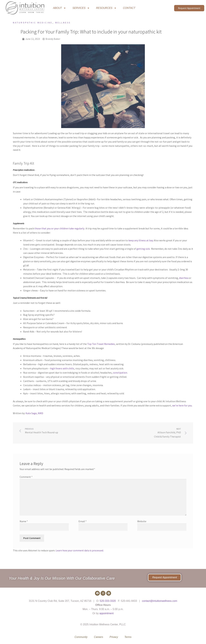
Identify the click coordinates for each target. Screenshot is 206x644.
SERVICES (81, 8)
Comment (26, 477)
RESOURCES (106, 8)
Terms (128, 637)
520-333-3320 (108, 601)
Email (83, 521)
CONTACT (129, 8)
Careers (99, 637)
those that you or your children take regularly (59, 228)
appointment (107, 613)
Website (142, 521)
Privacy (114, 637)
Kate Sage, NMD (34, 413)
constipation (120, 373)
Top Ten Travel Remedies (101, 344)
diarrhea (184, 278)
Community (81, 637)
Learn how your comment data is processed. (80, 550)
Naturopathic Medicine (33, 23)
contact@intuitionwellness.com (160, 601)
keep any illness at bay (141, 240)
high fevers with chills (62, 368)
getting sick (143, 249)
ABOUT (59, 8)
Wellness (63, 23)
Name (24, 521)
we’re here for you (182, 405)
